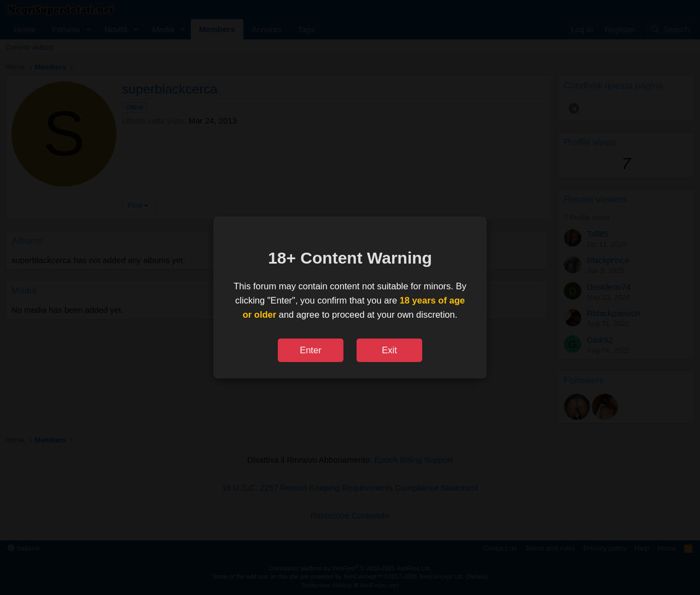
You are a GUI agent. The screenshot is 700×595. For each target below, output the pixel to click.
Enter (310, 350)
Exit (389, 350)
